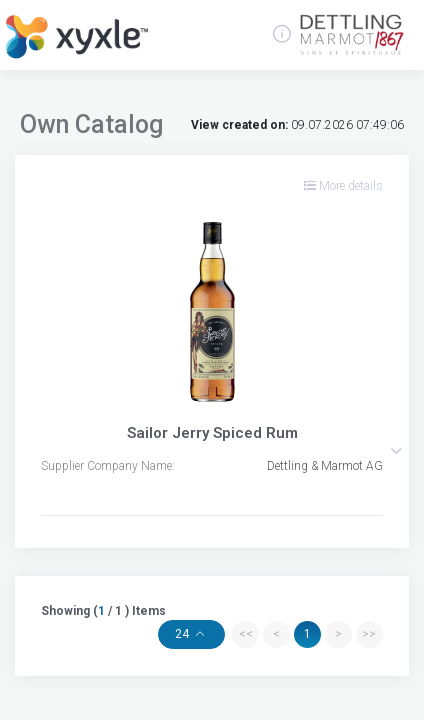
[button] (396, 451)
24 (183, 634)
